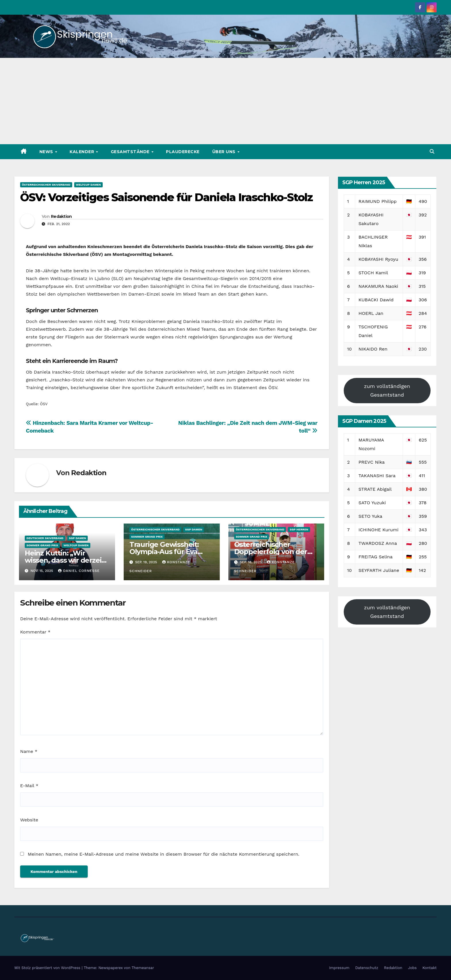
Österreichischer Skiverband (46, 185)
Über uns (225, 152)
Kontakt (430, 968)
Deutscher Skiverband (45, 538)
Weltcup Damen (88, 185)
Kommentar (35, 632)
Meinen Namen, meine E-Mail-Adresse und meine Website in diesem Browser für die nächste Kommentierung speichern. (163, 854)
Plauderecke (183, 152)
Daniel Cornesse (79, 571)
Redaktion (61, 216)
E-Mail (29, 786)
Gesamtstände (131, 152)
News (47, 152)
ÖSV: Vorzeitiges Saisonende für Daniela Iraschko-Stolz (166, 197)
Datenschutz (367, 968)
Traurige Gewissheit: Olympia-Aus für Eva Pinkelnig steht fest (164, 552)
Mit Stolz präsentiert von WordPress (48, 968)
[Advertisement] (225, 101)
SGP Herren (299, 529)
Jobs (412, 968)
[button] (432, 152)
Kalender (83, 152)
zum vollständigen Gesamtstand (387, 390)
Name (29, 751)
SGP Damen (78, 538)
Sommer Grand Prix (42, 545)
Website (29, 820)
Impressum (339, 968)
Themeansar (143, 968)
